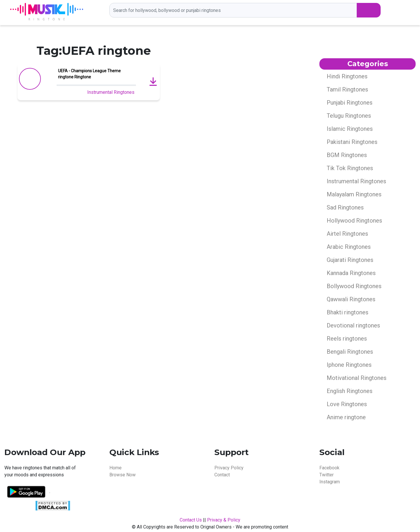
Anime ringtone (346, 417)
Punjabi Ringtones (350, 103)
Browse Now (123, 475)
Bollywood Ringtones (354, 286)
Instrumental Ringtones (111, 92)
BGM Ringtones (347, 155)
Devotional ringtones (353, 325)
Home (116, 468)
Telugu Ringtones (349, 116)
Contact (222, 475)
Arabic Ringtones (349, 247)
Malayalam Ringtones (354, 194)
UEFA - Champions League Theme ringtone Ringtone (89, 74)
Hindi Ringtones (347, 76)
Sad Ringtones (345, 207)
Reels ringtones (347, 339)
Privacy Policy (229, 468)
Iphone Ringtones (349, 365)
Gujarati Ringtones (350, 260)
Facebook (329, 468)
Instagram (330, 482)
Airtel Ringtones (347, 234)
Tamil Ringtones (347, 89)
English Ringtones (350, 391)
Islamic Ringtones (350, 129)
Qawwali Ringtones (351, 299)
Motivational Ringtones (357, 378)
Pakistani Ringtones (352, 142)
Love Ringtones (347, 404)
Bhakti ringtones (348, 312)
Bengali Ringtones (350, 352)
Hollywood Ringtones (354, 221)
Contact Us (191, 520)
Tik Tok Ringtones (350, 168)
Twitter (327, 475)
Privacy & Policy (224, 520)
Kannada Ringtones (351, 273)
